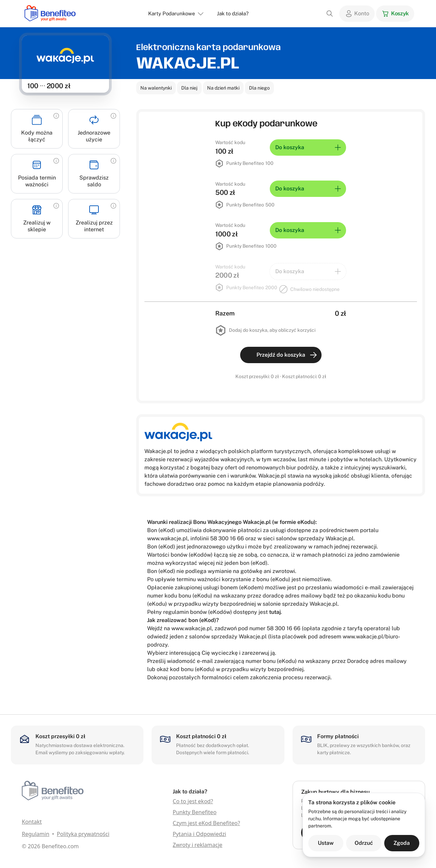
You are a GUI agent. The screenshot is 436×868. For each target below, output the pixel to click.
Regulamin (36, 834)
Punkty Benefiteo (195, 812)
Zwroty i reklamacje (198, 845)
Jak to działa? (233, 13)
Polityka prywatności (83, 834)
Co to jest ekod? (193, 801)
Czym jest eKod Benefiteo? (206, 823)
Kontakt (32, 822)
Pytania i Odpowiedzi (199, 834)
